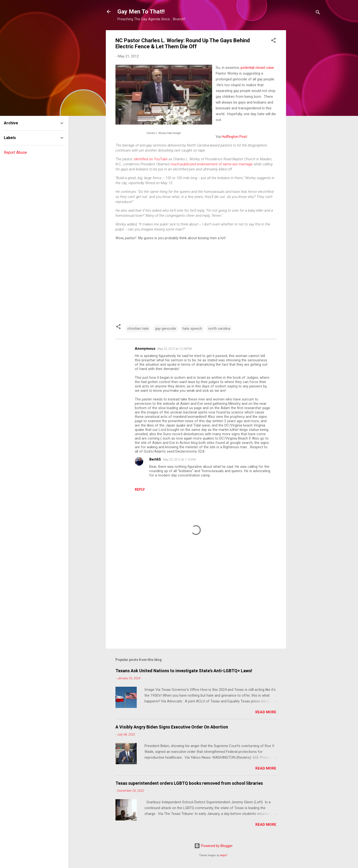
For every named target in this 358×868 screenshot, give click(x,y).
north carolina (219, 329)
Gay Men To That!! (141, 12)
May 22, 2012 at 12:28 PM (175, 349)
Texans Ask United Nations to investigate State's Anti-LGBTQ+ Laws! (184, 671)
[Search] (318, 13)
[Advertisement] (305, 103)
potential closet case (257, 68)
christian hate (138, 329)
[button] (273, 41)
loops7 (224, 855)
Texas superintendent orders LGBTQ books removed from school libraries (189, 783)
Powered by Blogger (213, 846)
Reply (140, 490)
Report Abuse (15, 152)
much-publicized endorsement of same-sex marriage (212, 164)
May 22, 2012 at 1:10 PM (179, 459)
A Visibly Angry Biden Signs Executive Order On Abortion (172, 727)
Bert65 (155, 459)
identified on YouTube (151, 159)
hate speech (192, 329)
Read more (266, 712)
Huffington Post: (235, 137)
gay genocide (166, 329)
